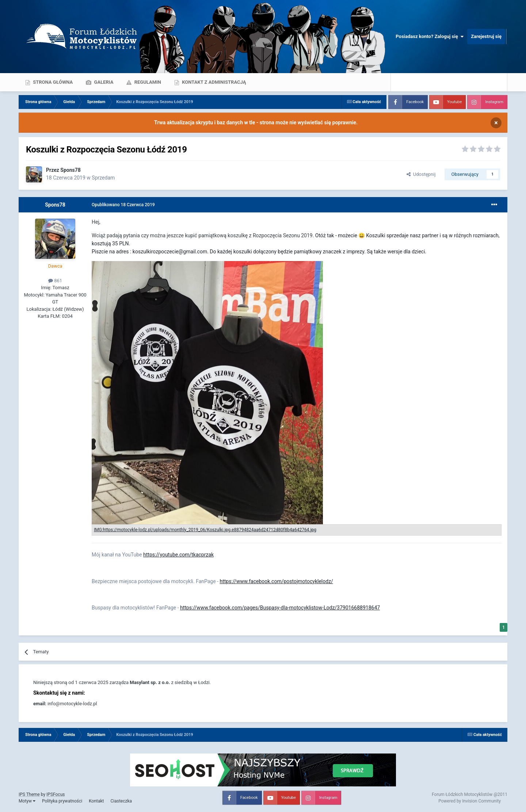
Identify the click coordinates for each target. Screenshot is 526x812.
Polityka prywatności (62, 801)
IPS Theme (29, 794)
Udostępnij (421, 174)
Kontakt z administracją (213, 82)
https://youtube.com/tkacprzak (178, 555)
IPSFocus (56, 794)
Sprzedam (103, 178)
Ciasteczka (121, 801)
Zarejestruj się (486, 36)
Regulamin (147, 82)
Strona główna (52, 82)
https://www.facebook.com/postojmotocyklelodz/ (276, 581)
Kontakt (96, 801)
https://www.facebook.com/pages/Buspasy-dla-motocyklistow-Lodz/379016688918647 (280, 608)
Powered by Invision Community (470, 801)
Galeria (103, 82)
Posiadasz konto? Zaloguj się (430, 37)
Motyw (27, 801)
